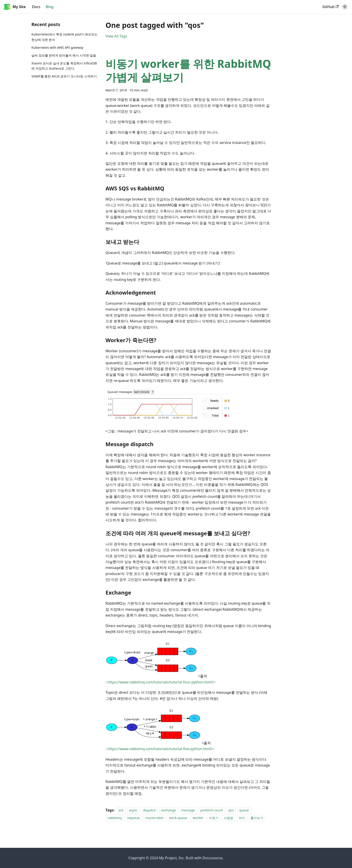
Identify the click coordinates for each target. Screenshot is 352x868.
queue (244, 810)
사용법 (229, 818)
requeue (133, 818)
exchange (169, 810)
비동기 (214, 818)
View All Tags (116, 36)
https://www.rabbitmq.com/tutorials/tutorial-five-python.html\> (161, 749)
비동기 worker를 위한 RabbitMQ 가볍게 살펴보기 (188, 70)
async (133, 810)
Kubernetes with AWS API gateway (57, 47)
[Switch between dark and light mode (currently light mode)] (345, 7)
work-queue (178, 818)
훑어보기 (257, 818)
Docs (36, 7)
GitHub (330, 7)
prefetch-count (212, 810)
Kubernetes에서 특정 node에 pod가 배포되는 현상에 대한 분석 (64, 37)
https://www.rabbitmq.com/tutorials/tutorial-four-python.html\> (161, 682)
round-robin (154, 818)
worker (198, 818)
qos (231, 810)
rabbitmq (115, 818)
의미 (242, 818)
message (188, 810)
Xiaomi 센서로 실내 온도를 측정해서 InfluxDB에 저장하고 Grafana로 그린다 (64, 66)
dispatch (149, 810)
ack (121, 810)
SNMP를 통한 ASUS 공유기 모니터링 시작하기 (64, 76)
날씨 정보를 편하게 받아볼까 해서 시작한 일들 (64, 55)
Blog (50, 7)
